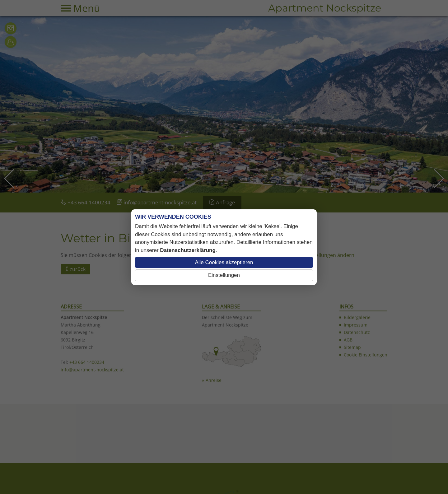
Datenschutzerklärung (188, 250)
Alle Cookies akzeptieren (224, 262)
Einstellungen (224, 275)
